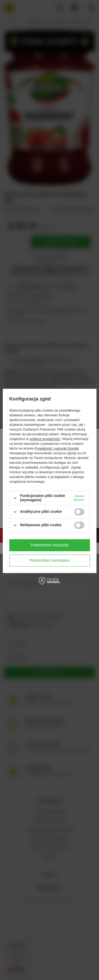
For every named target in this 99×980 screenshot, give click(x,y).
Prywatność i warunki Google (56, 449)
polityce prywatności (45, 439)
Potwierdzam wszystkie (49, 545)
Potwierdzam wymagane (49, 560)
